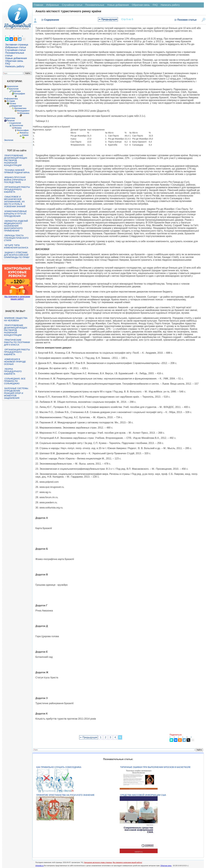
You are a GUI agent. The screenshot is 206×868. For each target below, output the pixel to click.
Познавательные (95, 5)
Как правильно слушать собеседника (59, 767)
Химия (25, 135)
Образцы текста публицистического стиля (16, 238)
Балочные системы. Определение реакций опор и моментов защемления (16, 393)
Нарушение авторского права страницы (98, 862)
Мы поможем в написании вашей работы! (127, 862)
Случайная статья (15, 50)
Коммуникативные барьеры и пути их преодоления (15, 214)
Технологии (17, 125)
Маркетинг (17, 106)
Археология (12, 86)
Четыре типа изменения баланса (16, 246)
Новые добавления (16, 58)
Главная (39, 5)
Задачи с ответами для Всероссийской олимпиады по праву (17, 255)
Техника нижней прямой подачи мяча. (17, 171)
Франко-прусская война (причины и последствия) (15, 180)
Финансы (24, 133)
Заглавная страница (17, 45)
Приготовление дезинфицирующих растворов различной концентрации (16, 160)
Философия (23, 130)
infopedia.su (40, 866)
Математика (20, 108)
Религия (11, 121)
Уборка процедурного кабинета (13, 371)
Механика (24, 113)
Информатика (11, 99)
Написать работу (15, 66)
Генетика (16, 91)
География (20, 94)
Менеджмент (23, 111)
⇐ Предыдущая (108, 19)
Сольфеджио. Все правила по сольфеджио (15, 381)
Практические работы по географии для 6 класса (17, 342)
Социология (15, 123)
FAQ (8, 64)
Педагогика (10, 118)
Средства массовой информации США (143, 795)
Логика (13, 103)
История (11, 101)
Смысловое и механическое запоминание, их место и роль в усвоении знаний (15, 202)
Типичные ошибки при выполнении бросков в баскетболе (155, 767)
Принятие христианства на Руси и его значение (65, 795)
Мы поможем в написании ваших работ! (17, 298)
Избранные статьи (16, 47)
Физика (18, 128)
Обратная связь (14, 61)
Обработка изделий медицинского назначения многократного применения (16, 226)
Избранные (52, 5)
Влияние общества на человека (16, 319)
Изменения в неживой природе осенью (15, 362)
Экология (9, 140)
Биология (14, 89)
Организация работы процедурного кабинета (17, 189)
